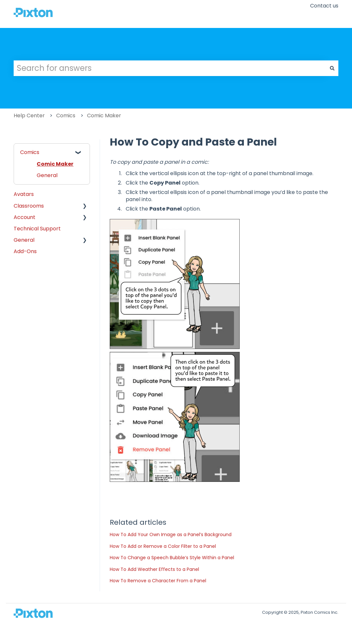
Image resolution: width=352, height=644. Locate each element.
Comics (66, 116)
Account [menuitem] (25, 217)
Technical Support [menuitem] (37, 229)
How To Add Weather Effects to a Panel (154, 569)
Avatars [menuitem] (24, 194)
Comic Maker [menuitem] (55, 164)
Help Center (29, 116)
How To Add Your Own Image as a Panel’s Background (171, 535)
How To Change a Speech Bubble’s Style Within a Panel (172, 558)
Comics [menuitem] (30, 152)
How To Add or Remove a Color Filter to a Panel (163, 546)
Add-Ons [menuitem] (25, 251)
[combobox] (170, 68)
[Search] (332, 68)
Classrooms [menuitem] (29, 206)
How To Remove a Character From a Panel (158, 581)
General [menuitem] (47, 175)
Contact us (324, 6)
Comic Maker (104, 116)
